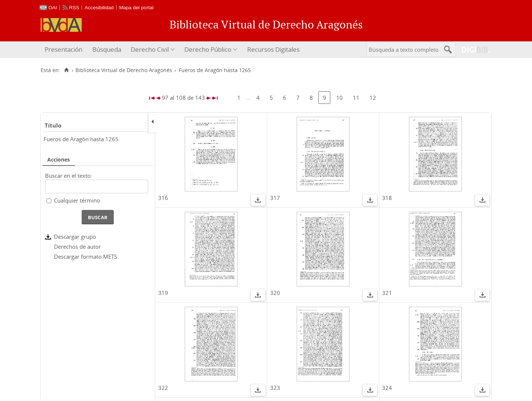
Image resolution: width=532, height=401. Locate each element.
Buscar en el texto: (69, 176)
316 (163, 198)
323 (275, 388)
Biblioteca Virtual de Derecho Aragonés (124, 70)
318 (387, 198)
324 (387, 388)
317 (275, 198)
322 (163, 388)
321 (387, 293)
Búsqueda (107, 49)
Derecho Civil (150, 49)
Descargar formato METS (86, 256)
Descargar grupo (75, 237)
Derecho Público (208, 49)
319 (163, 293)
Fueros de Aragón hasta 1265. (82, 139)
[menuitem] (64, 50)
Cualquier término (77, 200)
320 (275, 293)
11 (356, 98)
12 (373, 98)
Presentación (64, 49)
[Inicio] (66, 70)
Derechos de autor (77, 247)
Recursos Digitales (273, 49)
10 (340, 98)
